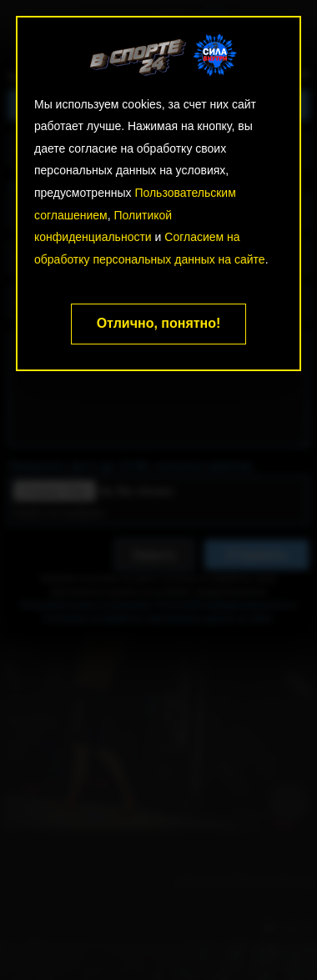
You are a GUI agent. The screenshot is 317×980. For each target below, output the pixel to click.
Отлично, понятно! (159, 323)
